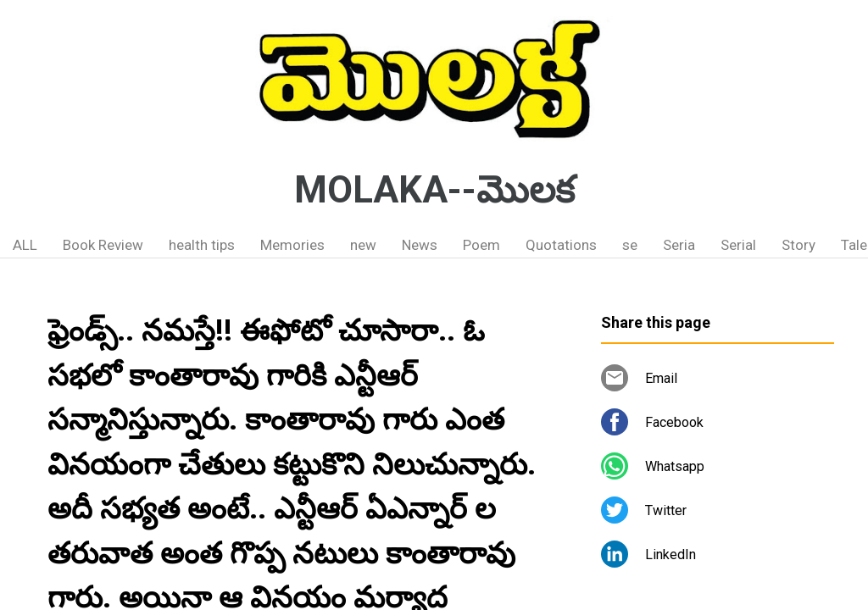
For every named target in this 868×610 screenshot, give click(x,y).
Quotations (561, 245)
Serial (738, 245)
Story (798, 245)
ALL (25, 245)
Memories (292, 245)
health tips (202, 245)
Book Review (103, 245)
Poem (481, 245)
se (630, 245)
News (420, 245)
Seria (679, 245)
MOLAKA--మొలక (434, 190)
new (363, 245)
